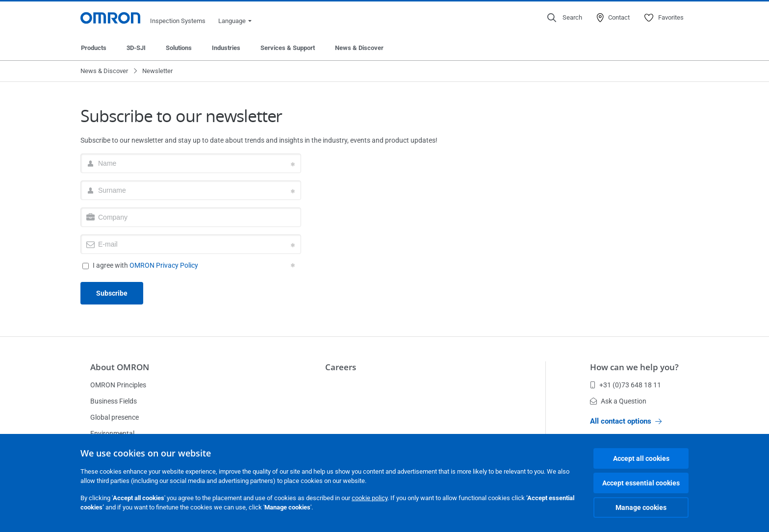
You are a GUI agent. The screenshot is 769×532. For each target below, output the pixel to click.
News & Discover (359, 48)
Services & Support (288, 48)
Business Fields (114, 401)
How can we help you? (634, 367)
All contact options (626, 421)
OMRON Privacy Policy (164, 265)
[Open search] (565, 18)
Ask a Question (618, 401)
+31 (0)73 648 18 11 (626, 385)
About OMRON (120, 367)
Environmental (112, 433)
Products (94, 48)
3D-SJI (136, 48)
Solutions (179, 48)
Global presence (115, 417)
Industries (226, 48)
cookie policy (370, 498)
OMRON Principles (118, 385)
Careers (341, 367)
